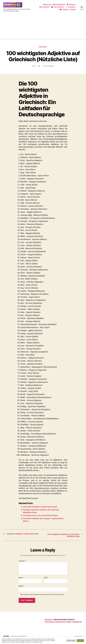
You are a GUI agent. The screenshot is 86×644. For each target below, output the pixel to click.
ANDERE (73, 11)
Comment (22, 564)
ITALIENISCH (56, 8)
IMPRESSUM (77, 625)
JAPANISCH (53, 11)
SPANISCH (71, 6)
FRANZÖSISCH (59, 6)
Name (21, 581)
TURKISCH (64, 11)
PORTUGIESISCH (69, 8)
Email (46, 581)
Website (21, 589)
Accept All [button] (80, 641)
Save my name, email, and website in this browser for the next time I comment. (42, 598)
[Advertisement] (43, 29)
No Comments (50, 69)
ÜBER (69, 625)
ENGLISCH (48, 6)
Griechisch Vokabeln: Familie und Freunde (42, 510)
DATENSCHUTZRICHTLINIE (55, 625)
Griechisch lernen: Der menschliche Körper (42, 518)
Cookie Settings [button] (71, 641)
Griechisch (43, 50)
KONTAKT (48, 623)
